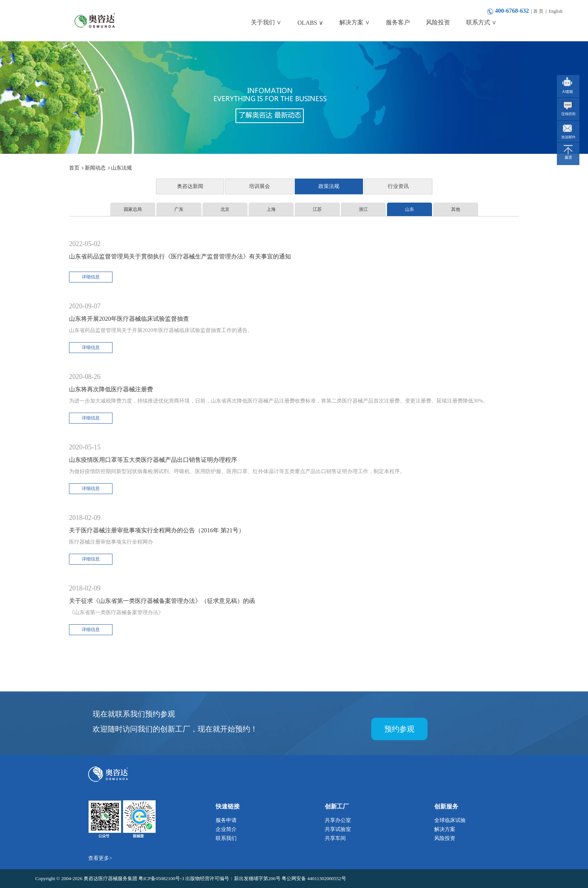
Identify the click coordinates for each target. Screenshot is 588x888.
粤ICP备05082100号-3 (162, 878)
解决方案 (445, 829)
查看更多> (100, 858)
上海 (271, 209)
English (556, 11)
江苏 (317, 209)
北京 (225, 209)
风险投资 (445, 838)
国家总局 (133, 209)
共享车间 (335, 838)
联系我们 (226, 838)
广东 (179, 209)
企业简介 (226, 829)
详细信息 (91, 277)
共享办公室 (338, 820)
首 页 (538, 11)
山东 (409, 209)
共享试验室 (338, 829)
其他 (456, 209)
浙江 (363, 209)
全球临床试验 (450, 820)
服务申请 (226, 820)
